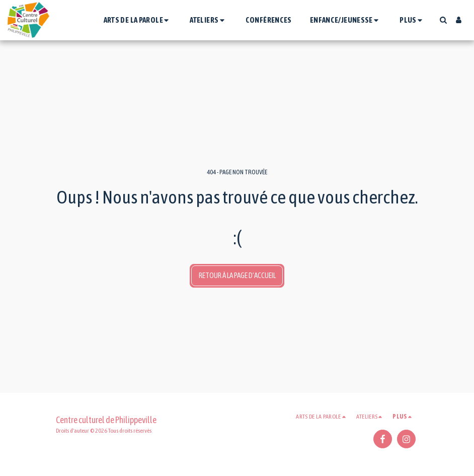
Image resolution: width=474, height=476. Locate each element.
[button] (138, 20)
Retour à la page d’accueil (237, 275)
